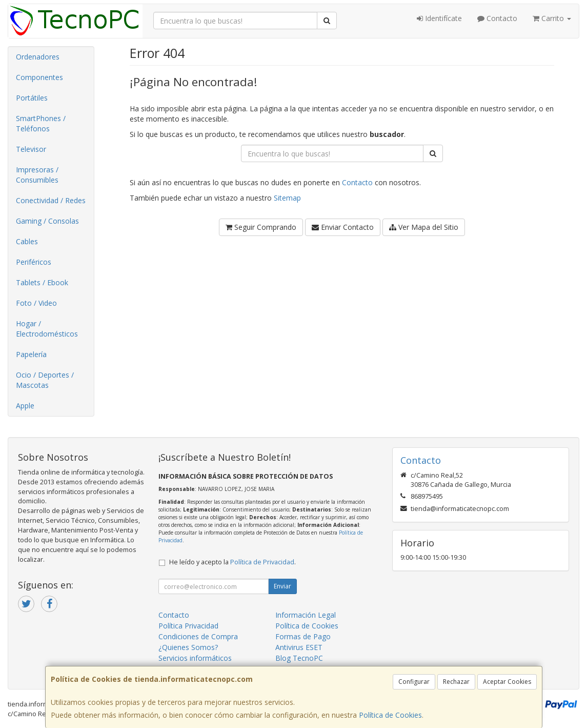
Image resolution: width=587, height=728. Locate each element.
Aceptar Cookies (507, 682)
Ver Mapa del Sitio (424, 227)
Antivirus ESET (299, 647)
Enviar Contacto (343, 227)
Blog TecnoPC (299, 658)
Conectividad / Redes (51, 200)
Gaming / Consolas (47, 221)
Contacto (497, 18)
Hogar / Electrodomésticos (47, 329)
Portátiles (32, 98)
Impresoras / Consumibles (37, 175)
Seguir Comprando (261, 227)
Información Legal (306, 615)
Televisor (31, 149)
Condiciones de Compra (198, 636)
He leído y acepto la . (232, 562)
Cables (27, 241)
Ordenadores (38, 57)
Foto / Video (36, 303)
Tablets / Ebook (42, 282)
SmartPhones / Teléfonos (41, 123)
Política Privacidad (188, 626)
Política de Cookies (390, 715)
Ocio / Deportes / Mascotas (45, 380)
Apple (25, 406)
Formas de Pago (303, 636)
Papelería (31, 354)
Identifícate (439, 18)
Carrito (552, 18)
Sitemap (287, 198)
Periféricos (34, 262)
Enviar (282, 586)
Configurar (414, 682)
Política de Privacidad (262, 562)
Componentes (39, 77)
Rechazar (456, 682)
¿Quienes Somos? (188, 647)
